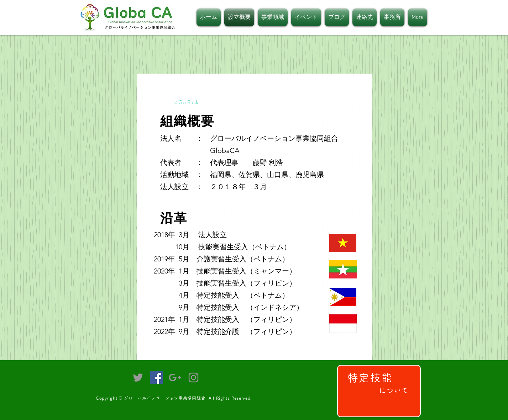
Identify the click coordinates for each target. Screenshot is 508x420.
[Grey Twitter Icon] (138, 378)
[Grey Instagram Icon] (193, 378)
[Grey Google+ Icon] (175, 378)
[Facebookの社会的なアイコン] (156, 378)
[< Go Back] (186, 102)
